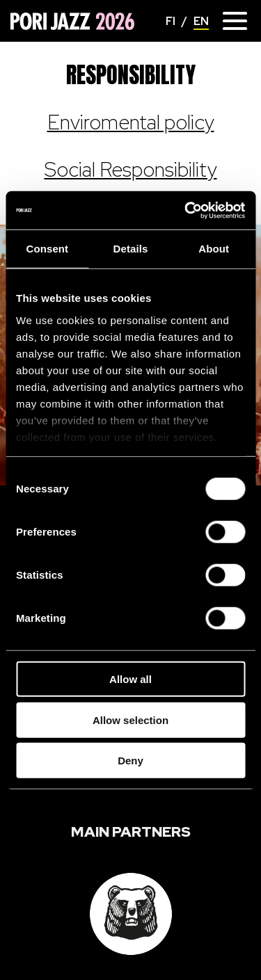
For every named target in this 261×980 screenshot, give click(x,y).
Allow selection (130, 720)
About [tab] (214, 249)
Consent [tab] (47, 249)
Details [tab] (131, 249)
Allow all (130, 679)
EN (201, 21)
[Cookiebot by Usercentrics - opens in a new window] (186, 210)
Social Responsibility (131, 170)
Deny (130, 761)
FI (171, 21)
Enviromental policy (131, 122)
